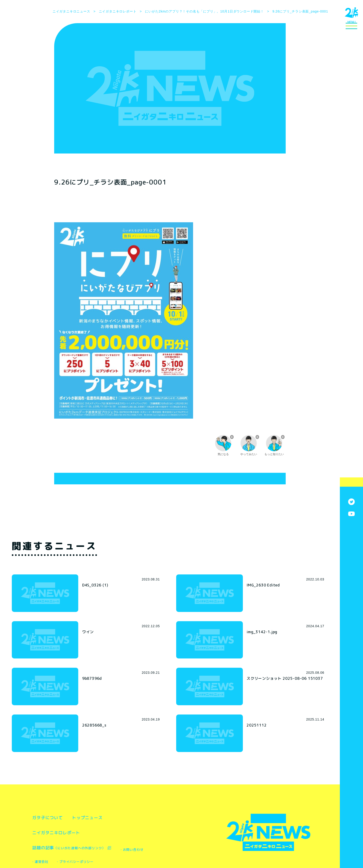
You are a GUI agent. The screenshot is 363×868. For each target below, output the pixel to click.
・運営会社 (87, 824)
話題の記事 (78, 810)
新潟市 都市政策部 (139, 847)
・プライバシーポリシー (133, 824)
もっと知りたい (274, 445)
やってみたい (250, 445)
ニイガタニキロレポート (63, 795)
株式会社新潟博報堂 (148, 853)
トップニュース (106, 780)
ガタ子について (54, 780)
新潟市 (127, 853)
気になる (224, 445)
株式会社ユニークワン (185, 853)
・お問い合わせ (49, 824)
